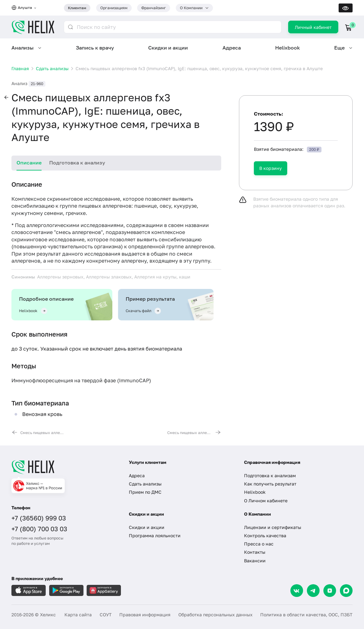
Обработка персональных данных (215, 615)
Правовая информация (145, 615)
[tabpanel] (116, 308)
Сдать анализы (145, 484)
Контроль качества (265, 535)
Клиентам (77, 8)
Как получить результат (270, 484)
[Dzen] (330, 591)
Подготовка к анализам (270, 475)
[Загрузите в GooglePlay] (66, 590)
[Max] (346, 591)
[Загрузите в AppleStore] (29, 590)
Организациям (114, 8)
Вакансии (255, 561)
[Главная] (65, 467)
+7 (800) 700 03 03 (39, 529)
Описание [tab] (29, 163)
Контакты (255, 552)
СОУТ (106, 615)
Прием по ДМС (145, 492)
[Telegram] (313, 591)
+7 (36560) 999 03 (39, 518)
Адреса (232, 48)
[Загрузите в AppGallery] (104, 590)
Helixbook (288, 48)
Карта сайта (78, 615)
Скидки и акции (168, 48)
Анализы (23, 48)
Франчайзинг (154, 8)
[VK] (297, 591)
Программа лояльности (155, 535)
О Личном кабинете (266, 501)
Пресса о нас (259, 544)
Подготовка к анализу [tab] (77, 163)
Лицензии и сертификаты (273, 527)
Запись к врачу (95, 48)
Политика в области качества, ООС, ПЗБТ (306, 615)
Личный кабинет (313, 27)
